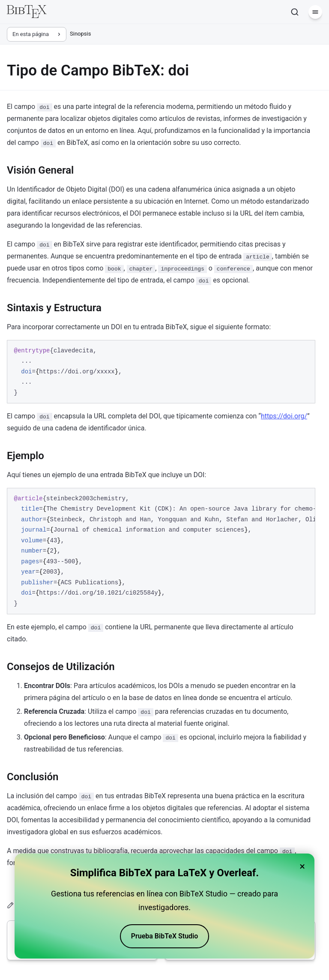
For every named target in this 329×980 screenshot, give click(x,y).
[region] (161, 551)
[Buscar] (295, 12)
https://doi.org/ (284, 416)
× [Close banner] (302, 866)
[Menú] (315, 12)
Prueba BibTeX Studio (165, 936)
